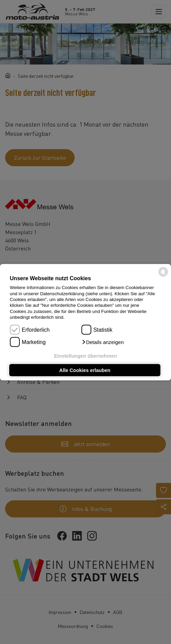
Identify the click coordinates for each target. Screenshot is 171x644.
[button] (103, 342)
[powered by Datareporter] (163, 276)
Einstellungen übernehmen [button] (86, 356)
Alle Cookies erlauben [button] (85, 370)
